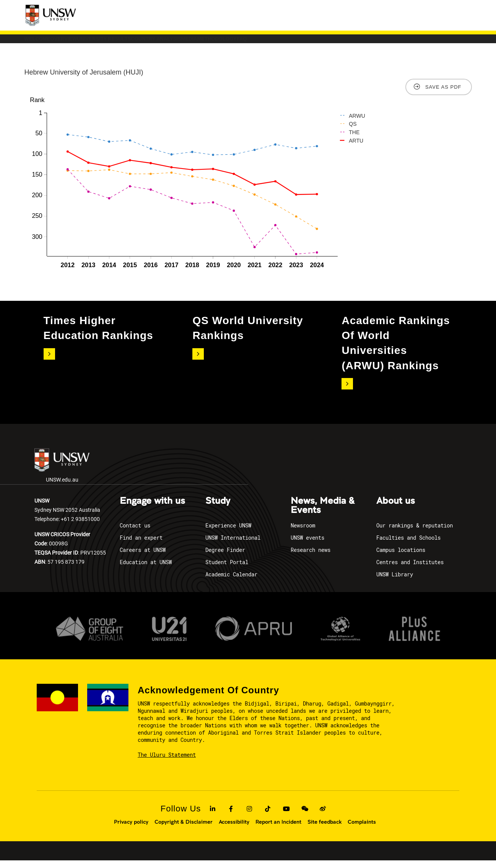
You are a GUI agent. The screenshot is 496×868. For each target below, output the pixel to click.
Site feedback (324, 829)
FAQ (416, 43)
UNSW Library (395, 582)
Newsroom (303, 533)
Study (218, 509)
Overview (102, 43)
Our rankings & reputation (415, 533)
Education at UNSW (146, 570)
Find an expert (141, 545)
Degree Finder (225, 557)
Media (312, 43)
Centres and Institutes (410, 570)
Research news (311, 557)
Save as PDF (443, 95)
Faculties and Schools (408, 545)
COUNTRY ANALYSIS (252, 43)
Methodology (366, 43)
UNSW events (307, 545)
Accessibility (234, 829)
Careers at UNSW (143, 557)
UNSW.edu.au (62, 473)
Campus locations (401, 557)
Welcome (50, 43)
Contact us (135, 533)
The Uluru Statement (167, 762)
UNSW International (233, 545)
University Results (170, 43)
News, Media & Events (323, 513)
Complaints (362, 829)
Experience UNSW (228, 533)
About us (396, 509)
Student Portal (227, 570)
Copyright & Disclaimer (184, 829)
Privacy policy (131, 829)
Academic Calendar (231, 582)
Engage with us (152, 509)
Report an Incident (278, 829)
